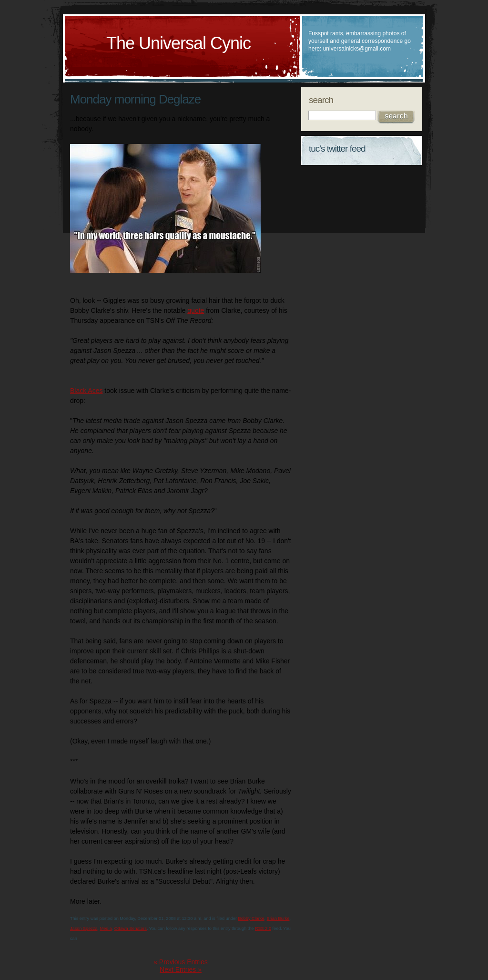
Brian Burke (278, 918)
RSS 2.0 (263, 928)
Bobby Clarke (251, 918)
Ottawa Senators (131, 928)
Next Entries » (181, 970)
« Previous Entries (181, 962)
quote (196, 310)
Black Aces (86, 391)
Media (106, 928)
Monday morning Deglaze (135, 99)
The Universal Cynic (178, 43)
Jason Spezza (84, 928)
